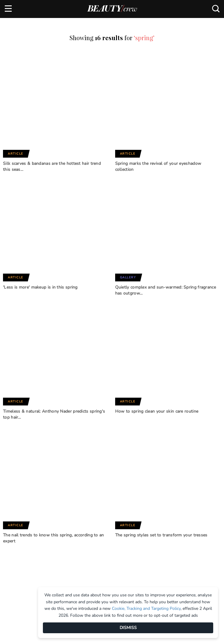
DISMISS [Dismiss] (128, 628)
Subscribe (59, 533)
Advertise (123, 639)
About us (14, 639)
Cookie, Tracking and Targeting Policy (146, 608)
